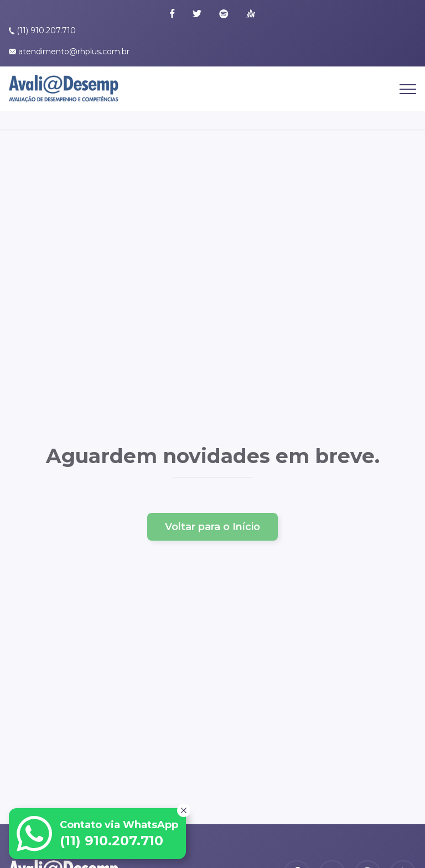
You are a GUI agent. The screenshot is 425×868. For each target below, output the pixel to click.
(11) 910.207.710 (46, 30)
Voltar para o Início (212, 527)
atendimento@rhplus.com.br (74, 52)
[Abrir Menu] (408, 93)
